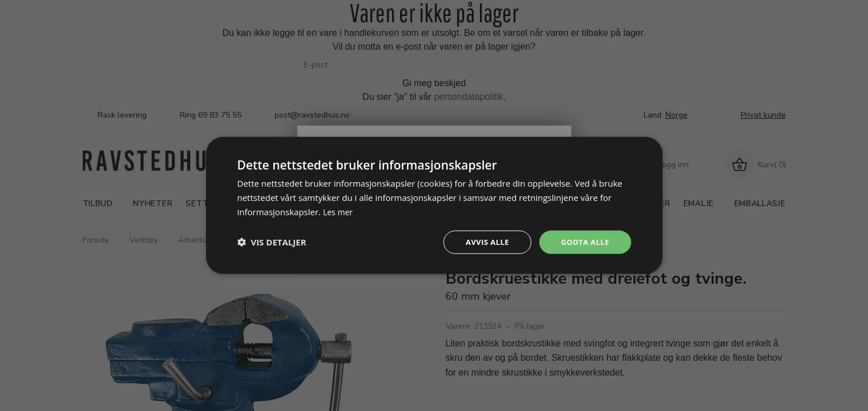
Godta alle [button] (583, 242)
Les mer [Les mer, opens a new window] (339, 211)
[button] (272, 242)
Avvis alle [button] (483, 242)
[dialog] (434, 205)
